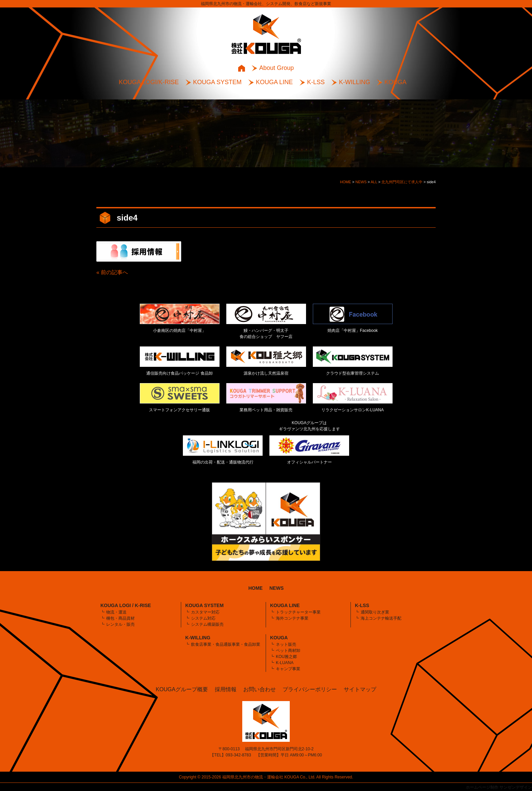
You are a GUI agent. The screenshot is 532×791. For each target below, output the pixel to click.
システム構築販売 (207, 624)
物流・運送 (116, 612)
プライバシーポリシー (310, 689)
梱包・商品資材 (120, 618)
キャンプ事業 (288, 669)
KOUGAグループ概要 (182, 689)
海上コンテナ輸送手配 (381, 618)
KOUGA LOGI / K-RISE (126, 605)
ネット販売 (286, 644)
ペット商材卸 (288, 651)
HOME (255, 588)
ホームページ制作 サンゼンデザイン (499, 787)
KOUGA (395, 82)
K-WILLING (355, 82)
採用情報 (226, 689)
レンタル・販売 (120, 624)
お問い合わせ (260, 689)
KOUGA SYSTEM (217, 82)
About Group (277, 68)
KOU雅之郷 (286, 657)
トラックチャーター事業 (298, 612)
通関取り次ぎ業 (375, 612)
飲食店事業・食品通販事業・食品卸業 (226, 644)
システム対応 (203, 618)
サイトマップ (360, 689)
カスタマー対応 (205, 612)
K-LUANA (285, 663)
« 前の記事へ (112, 272)
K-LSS (316, 82)
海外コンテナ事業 (292, 618)
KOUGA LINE (274, 82)
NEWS (277, 588)
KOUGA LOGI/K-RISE (149, 82)
